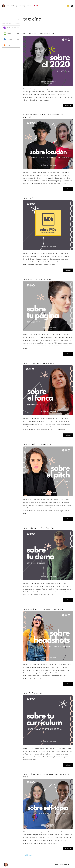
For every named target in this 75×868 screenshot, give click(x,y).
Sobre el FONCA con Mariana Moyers (40, 363)
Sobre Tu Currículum (33, 693)
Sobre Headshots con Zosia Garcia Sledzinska (43, 609)
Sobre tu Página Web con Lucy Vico (39, 279)
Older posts (28, 855)
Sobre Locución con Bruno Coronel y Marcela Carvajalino (43, 116)
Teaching (29, 6)
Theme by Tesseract (62, 865)
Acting (7, 6)
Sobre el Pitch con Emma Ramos (37, 444)
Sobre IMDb (29, 198)
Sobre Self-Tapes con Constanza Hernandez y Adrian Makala (46, 775)
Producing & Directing (18, 6)
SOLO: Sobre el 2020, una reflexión (39, 34)
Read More (68, 105)
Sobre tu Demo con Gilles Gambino (39, 528)
